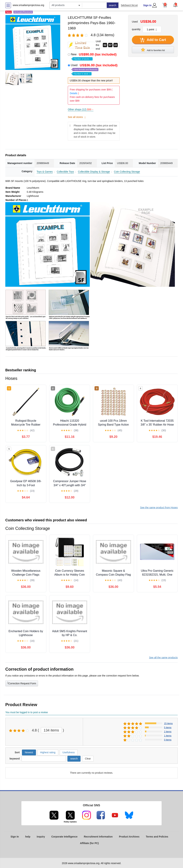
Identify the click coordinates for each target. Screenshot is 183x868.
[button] (175, 5)
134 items (51, 730)
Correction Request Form (22, 683)
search (113, 5)
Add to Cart (153, 40)
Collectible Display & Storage (94, 172)
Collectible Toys (65, 172)
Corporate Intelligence (64, 837)
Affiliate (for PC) (89, 843)
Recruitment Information (98, 837)
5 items (168, 727)
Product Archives (129, 837)
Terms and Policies (157, 837)
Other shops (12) (81, 109)
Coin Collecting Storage (127, 172)
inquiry (41, 837)
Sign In (147, 5)
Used (95, 69)
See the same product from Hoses (159, 508)
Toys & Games (45, 172)
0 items (168, 740)
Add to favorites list (153, 50)
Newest (29, 752)
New (94, 56)
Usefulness (69, 752)
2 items (168, 732)
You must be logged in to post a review (27, 712)
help (28, 837)
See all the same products (163, 658)
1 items (168, 736)
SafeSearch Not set (129, 5)
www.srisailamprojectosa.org (28, 5)
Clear (88, 759)
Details (74, 93)
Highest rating (48, 752)
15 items (168, 723)
